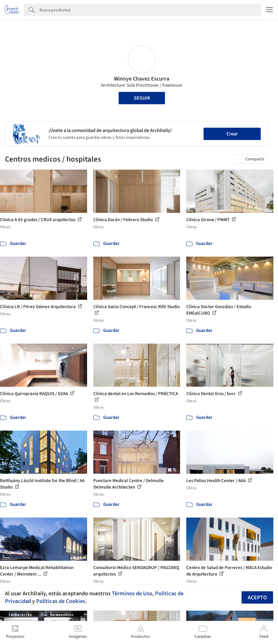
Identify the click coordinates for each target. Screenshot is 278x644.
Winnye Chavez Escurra (142, 79)
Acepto (257, 598)
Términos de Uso (132, 593)
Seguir (142, 98)
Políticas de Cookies (61, 601)
